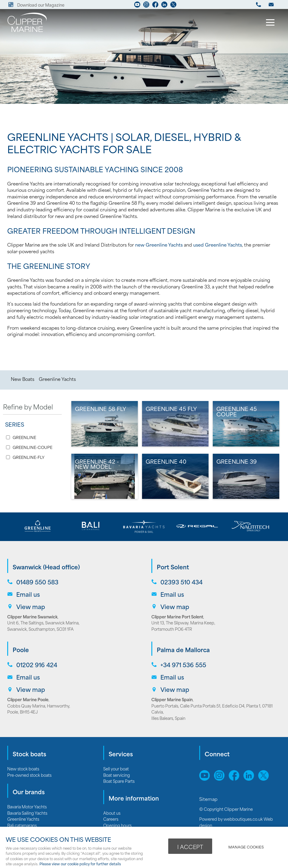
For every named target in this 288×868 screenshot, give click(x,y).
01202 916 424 (37, 665)
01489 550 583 (37, 582)
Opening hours (117, 825)
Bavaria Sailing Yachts (27, 813)
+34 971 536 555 (183, 665)
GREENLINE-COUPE (33, 447)
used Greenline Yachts (218, 244)
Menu (268, 23)
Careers (111, 819)
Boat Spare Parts (119, 781)
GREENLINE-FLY (29, 457)
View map (31, 607)
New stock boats (23, 768)
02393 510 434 (181, 582)
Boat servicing (117, 775)
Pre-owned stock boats (29, 775)
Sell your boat (116, 768)
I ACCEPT (190, 847)
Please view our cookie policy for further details (80, 864)
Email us (28, 594)
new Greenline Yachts (159, 244)
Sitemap (209, 799)
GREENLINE (24, 437)
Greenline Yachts (57, 379)
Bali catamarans (22, 825)
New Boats (23, 379)
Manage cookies (246, 847)
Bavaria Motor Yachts (27, 806)
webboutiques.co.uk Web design (236, 822)
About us (112, 813)
